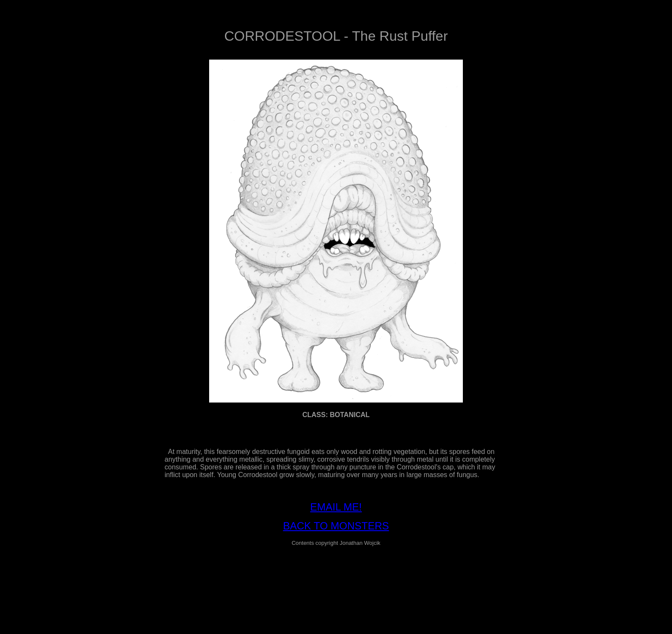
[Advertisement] (336, 573)
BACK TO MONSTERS (336, 526)
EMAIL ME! (336, 507)
